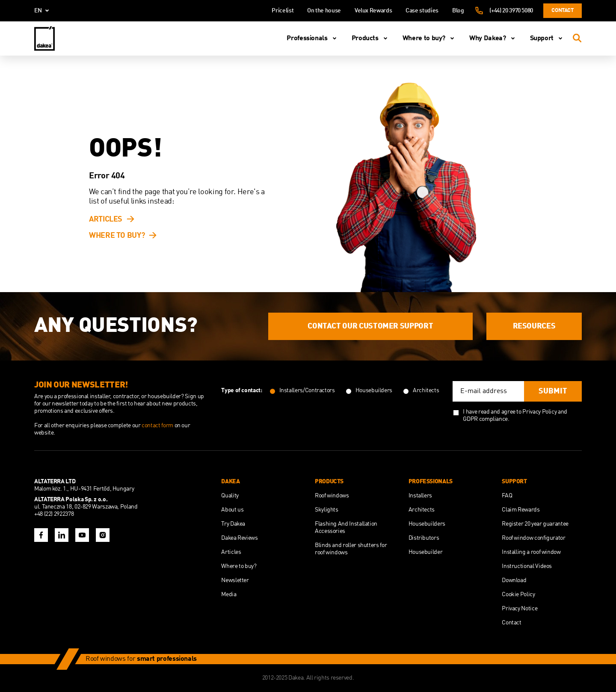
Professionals (313, 38)
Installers (420, 496)
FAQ (507, 496)
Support (548, 38)
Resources (534, 326)
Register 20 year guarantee (535, 524)
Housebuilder (426, 552)
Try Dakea (233, 524)
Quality (230, 496)
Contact (562, 10)
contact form (158, 426)
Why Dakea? (493, 38)
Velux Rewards (373, 11)
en (43, 11)
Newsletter (235, 580)
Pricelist (283, 11)
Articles (106, 219)
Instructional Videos (527, 566)
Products (371, 38)
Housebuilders (427, 524)
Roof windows (332, 496)
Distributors (424, 538)
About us (232, 510)
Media (229, 594)
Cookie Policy (518, 594)
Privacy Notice (520, 609)
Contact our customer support (370, 326)
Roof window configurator (533, 538)
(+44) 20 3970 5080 (511, 11)
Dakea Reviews (239, 538)
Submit (553, 391)
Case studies (422, 11)
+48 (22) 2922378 (54, 514)
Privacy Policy (539, 412)
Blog (458, 11)
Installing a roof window (531, 552)
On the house (324, 11)
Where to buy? (430, 38)
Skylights (327, 510)
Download (514, 580)
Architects (422, 510)
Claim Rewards (521, 510)
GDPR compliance (485, 419)
